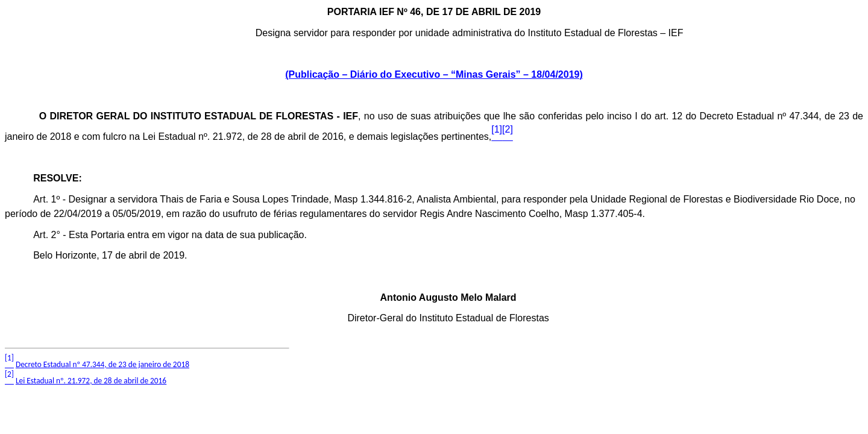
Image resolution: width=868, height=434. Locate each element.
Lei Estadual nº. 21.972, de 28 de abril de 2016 (91, 381)
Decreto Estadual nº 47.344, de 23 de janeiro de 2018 (102, 364)
